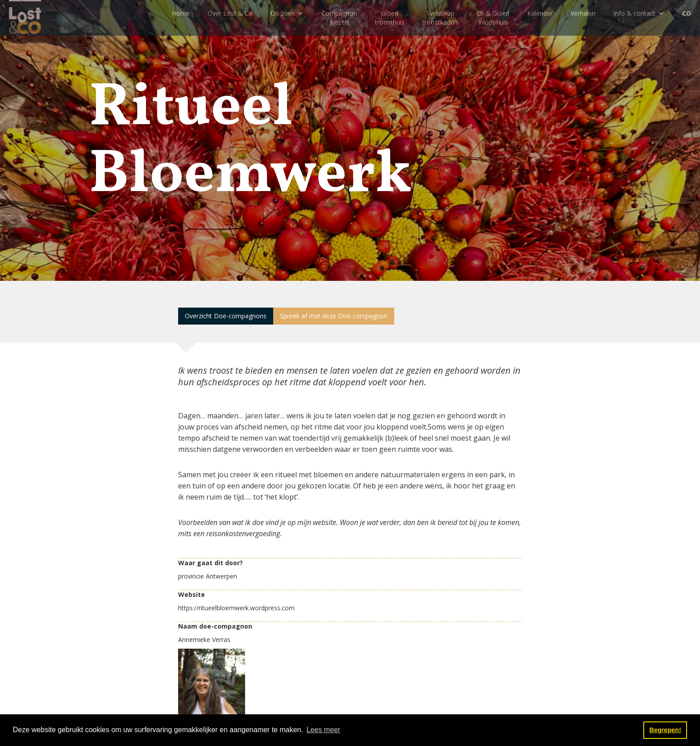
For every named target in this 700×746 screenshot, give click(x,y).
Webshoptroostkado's (441, 18)
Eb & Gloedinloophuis (493, 18)
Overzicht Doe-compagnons (226, 316)
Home (181, 13)
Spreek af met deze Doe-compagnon (334, 316)
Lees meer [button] (324, 730)
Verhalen (583, 13)
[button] (287, 13)
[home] (25, 17)
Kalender (540, 13)
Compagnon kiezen (339, 18)
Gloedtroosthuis (390, 18)
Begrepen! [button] (665, 730)
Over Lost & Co (230, 13)
